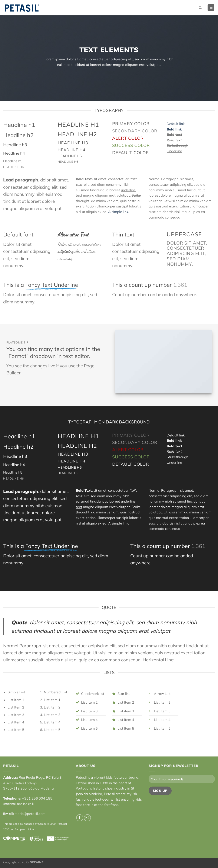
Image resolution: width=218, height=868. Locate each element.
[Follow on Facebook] (80, 818)
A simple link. (119, 212)
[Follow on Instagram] (87, 818)
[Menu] (211, 8)
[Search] (200, 8)
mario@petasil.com (30, 814)
